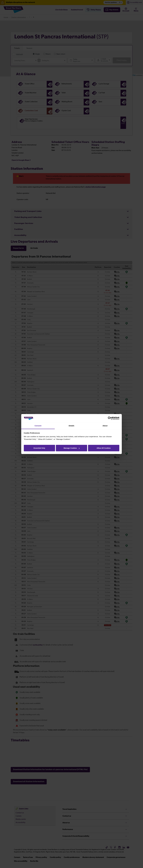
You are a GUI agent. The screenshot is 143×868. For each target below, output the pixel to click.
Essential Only (39, 448)
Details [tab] (71, 426)
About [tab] (105, 426)
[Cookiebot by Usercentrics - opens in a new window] (110, 418)
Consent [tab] (38, 426)
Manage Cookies (72, 448)
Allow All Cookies (104, 448)
